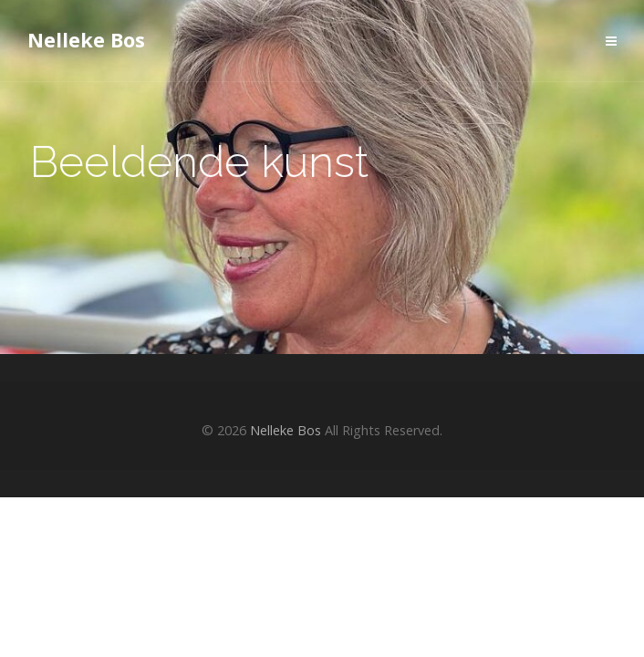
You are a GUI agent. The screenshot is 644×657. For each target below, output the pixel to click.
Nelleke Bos (86, 40)
